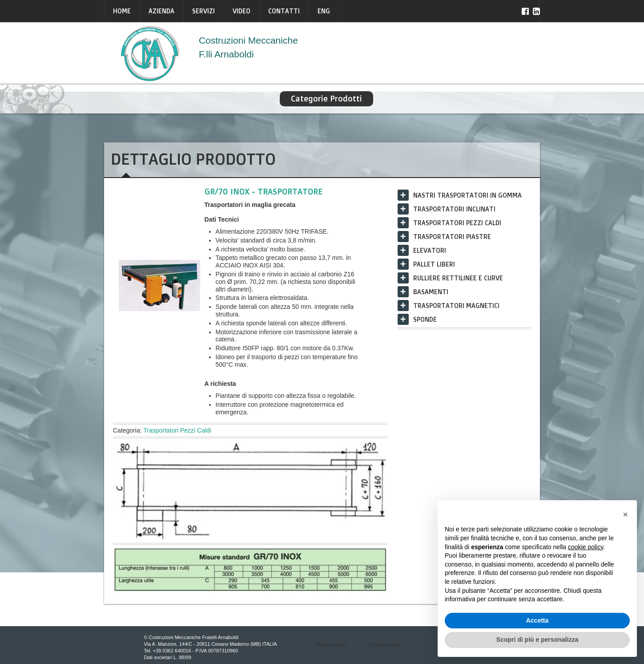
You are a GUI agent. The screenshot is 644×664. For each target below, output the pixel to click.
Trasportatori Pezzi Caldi (177, 430)
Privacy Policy (332, 645)
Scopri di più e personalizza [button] (537, 640)
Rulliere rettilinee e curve (458, 278)
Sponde (425, 319)
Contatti (284, 11)
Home (122, 11)
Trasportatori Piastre (452, 237)
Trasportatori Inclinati (454, 209)
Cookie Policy (384, 645)
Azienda (161, 11)
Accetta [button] (537, 620)
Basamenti (431, 292)
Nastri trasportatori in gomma (467, 195)
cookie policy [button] (586, 547)
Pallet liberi (434, 264)
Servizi (203, 11)
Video (241, 11)
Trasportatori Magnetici (456, 306)
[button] (625, 514)
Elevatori (430, 250)
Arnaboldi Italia (151, 53)
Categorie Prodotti (326, 99)
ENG (324, 11)
